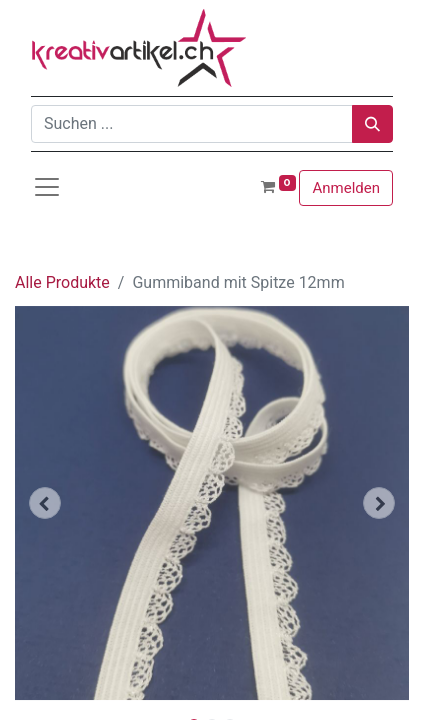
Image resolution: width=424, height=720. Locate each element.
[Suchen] (372, 124)
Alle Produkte (62, 282)
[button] (44, 503)
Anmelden (346, 188)
